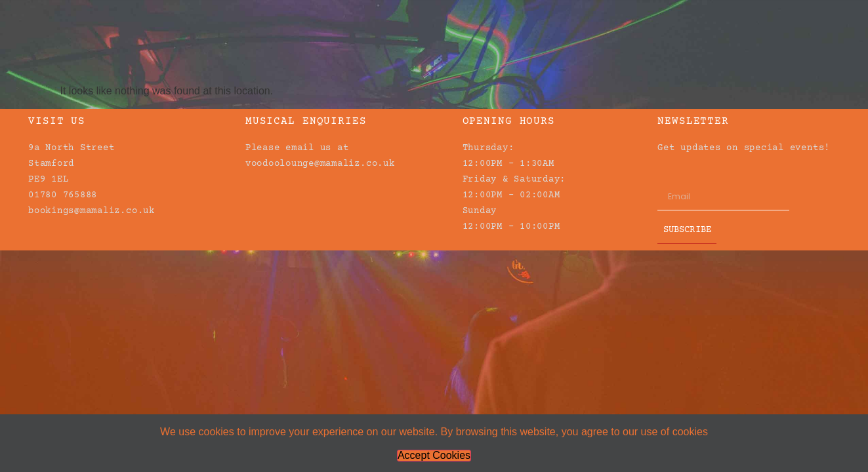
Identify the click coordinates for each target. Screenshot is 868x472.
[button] (831, 20)
